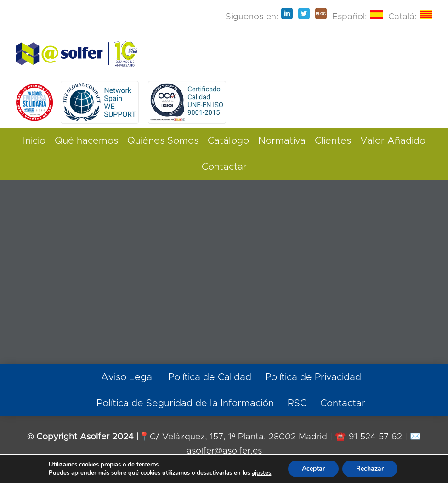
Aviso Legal (128, 377)
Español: (357, 17)
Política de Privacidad (313, 377)
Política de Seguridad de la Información (185, 403)
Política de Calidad (210, 377)
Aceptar (313, 469)
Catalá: (410, 17)
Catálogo (228, 141)
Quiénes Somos (163, 141)
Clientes (333, 141)
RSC (297, 403)
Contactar (224, 167)
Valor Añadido (393, 141)
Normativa (282, 141)
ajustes (261, 473)
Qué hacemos (86, 141)
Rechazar (370, 469)
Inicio (34, 141)
